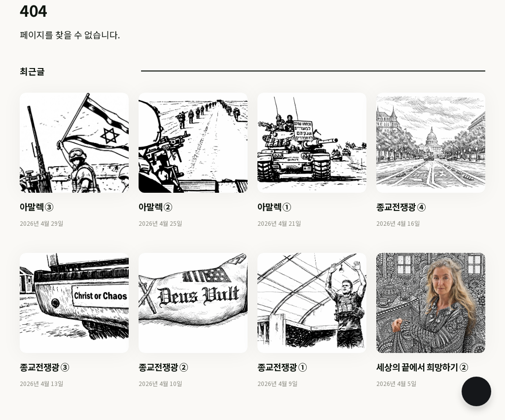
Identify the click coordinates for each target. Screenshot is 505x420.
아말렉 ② (155, 207)
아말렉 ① (274, 207)
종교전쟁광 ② (163, 367)
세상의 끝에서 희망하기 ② (422, 367)
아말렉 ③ (36, 207)
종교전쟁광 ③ (44, 367)
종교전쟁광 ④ (401, 207)
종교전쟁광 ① (282, 367)
